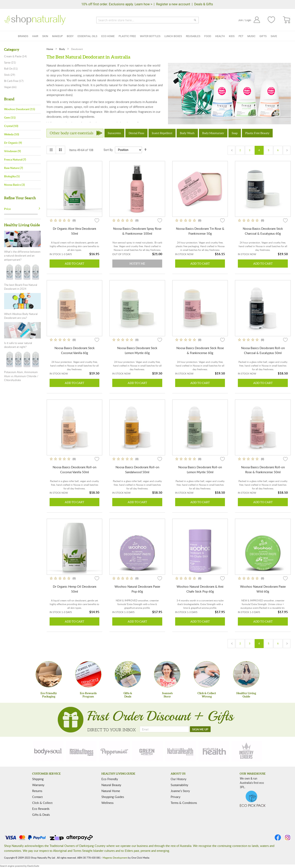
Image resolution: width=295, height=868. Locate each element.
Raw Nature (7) (14, 168)
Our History (179, 779)
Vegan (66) (10, 87)
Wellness (107, 803)
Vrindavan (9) (12, 151)
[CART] (287, 20)
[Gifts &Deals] (128, 674)
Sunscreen (114, 133)
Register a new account (173, 4)
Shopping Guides (113, 797)
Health (220, 36)
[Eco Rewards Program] (88, 674)
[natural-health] (180, 751)
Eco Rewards (41, 809)
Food (208, 36)
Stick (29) (10, 75)
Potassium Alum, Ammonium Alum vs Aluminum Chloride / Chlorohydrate (21, 376)
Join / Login (245, 20)
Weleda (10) (12, 134)
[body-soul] (48, 751)
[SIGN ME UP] (200, 729)
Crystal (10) (11, 126)
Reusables (193, 36)
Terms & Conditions (184, 803)
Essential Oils (87, 36)
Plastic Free (127, 36)
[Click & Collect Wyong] (207, 674)
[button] (97, 220)
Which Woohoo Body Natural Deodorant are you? (21, 316)
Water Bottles (150, 36)
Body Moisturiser (213, 133)
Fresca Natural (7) (15, 159)
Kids (232, 36)
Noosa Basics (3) (14, 185)
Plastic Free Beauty (257, 133)
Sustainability (179, 785)
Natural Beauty (111, 785)
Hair (35, 36)
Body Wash (187, 133)
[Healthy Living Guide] (246, 674)
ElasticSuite (33, 866)
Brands (23, 36)
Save (274, 36)
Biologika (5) (12, 176)
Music (252, 36)
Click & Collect (42, 803)
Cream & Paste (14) (15, 56)
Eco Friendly (110, 779)
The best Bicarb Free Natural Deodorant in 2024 (21, 287)
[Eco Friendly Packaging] (49, 674)
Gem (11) (10, 117)
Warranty (38, 785)
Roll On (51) (11, 69)
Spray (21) (10, 62)
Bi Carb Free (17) (14, 81)
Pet (241, 36)
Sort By (108, 150)
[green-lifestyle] (147, 751)
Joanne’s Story (180, 791)
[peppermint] (115, 751)
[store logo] (35, 20)
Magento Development (115, 858)
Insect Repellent (162, 133)
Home (50, 49)
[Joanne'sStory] (167, 674)
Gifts (263, 36)
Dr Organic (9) (13, 143)
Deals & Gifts (204, 4)
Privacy (176, 797)
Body (70, 36)
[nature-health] (214, 751)
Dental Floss (136, 133)
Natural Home (111, 791)
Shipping (38, 779)
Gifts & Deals (41, 815)
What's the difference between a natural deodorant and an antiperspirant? (22, 256)
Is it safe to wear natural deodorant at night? (18, 345)
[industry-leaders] (247, 751)
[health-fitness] (81, 751)
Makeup (57, 36)
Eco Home (108, 36)
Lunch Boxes (173, 36)
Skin (45, 36)
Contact (37, 797)
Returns (37, 791)
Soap (235, 133)
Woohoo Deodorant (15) (20, 109)
